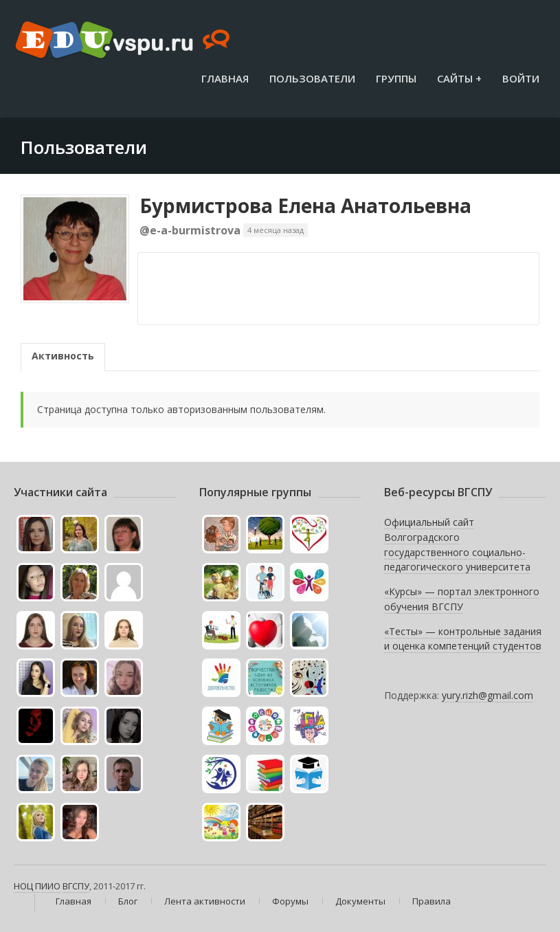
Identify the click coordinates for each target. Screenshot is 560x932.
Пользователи (312, 78)
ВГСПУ (76, 886)
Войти (521, 78)
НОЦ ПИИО (37, 886)
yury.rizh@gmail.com (488, 695)
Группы (396, 78)
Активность (63, 356)
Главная (225, 78)
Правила (432, 901)
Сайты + (459, 78)
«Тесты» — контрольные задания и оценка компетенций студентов (463, 639)
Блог (128, 901)
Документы (360, 901)
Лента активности (205, 901)
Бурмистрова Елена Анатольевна (305, 206)
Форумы (290, 901)
